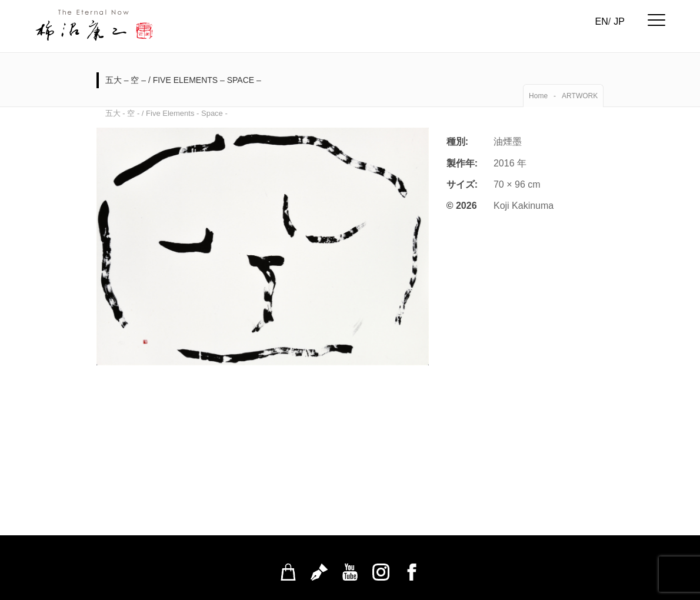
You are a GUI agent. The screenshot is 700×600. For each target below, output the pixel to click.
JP (619, 21)
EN (602, 21)
